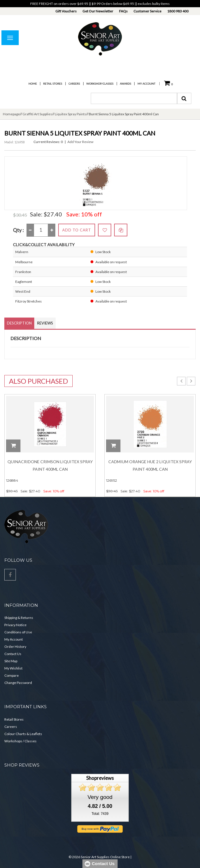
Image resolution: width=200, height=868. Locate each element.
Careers (74, 84)
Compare (12, 675)
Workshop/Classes (100, 84)
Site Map (11, 661)
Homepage (11, 114)
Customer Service (147, 11)
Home (33, 84)
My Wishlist (13, 668)
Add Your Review (80, 142)
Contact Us (13, 654)
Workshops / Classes (20, 741)
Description (19, 323)
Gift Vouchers (66, 11)
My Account (146, 84)
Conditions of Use (18, 632)
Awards (126, 84)
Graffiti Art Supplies (37, 114)
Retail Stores (53, 84)
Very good (100, 797)
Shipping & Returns (19, 618)
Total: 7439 (100, 814)
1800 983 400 (178, 11)
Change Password (18, 683)
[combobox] (134, 98)
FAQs (123, 11)
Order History (15, 647)
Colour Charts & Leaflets (23, 734)
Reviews (45, 323)
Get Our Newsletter (98, 11)
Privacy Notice (15, 625)
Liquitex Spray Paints (70, 114)
